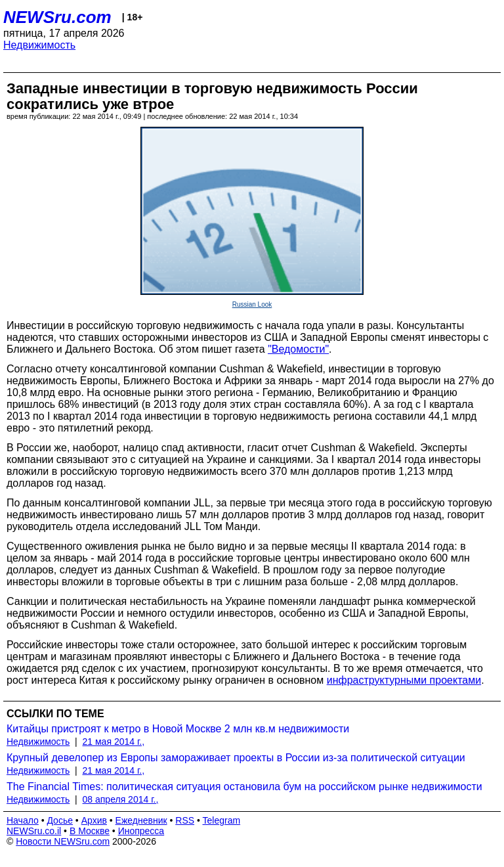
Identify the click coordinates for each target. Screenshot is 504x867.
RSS (185, 820)
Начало (23, 820)
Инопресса (141, 831)
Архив (94, 820)
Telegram (222, 820)
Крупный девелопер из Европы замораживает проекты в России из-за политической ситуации (236, 758)
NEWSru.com (57, 17)
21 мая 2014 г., (114, 742)
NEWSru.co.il (34, 831)
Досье (60, 820)
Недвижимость (39, 45)
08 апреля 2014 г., (121, 799)
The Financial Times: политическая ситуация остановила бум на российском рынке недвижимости (244, 787)
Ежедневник (141, 820)
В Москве (90, 831)
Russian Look (252, 304)
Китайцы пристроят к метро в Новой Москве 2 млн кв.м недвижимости (178, 729)
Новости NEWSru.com (63, 841)
